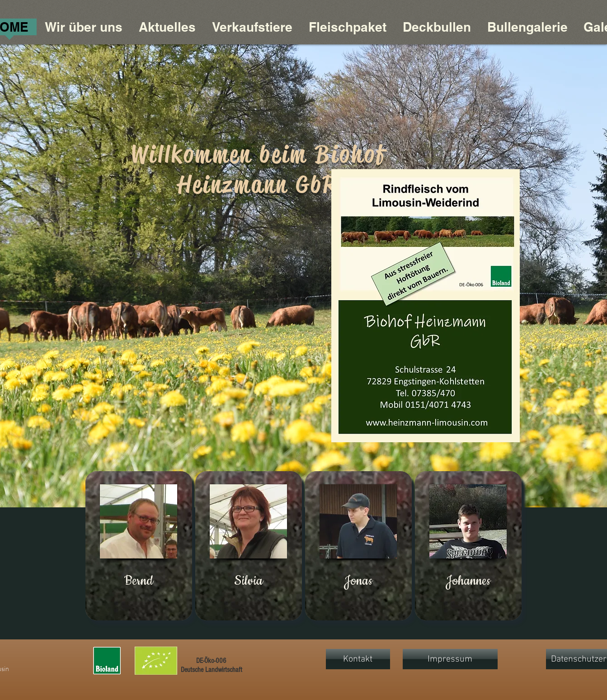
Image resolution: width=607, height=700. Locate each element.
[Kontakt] (358, 659)
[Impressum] (450, 659)
